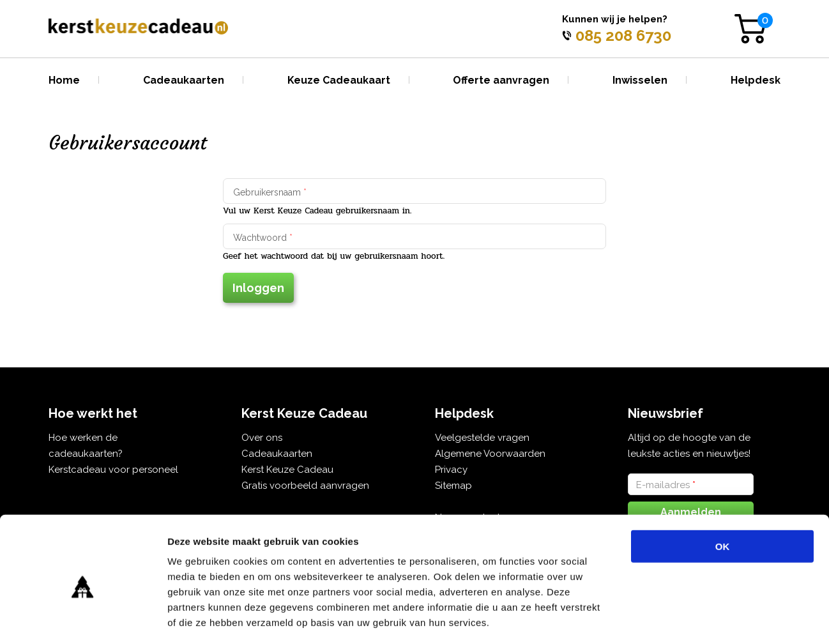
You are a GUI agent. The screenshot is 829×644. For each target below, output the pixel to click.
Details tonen (690, 619)
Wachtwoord (263, 238)
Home (64, 80)
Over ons (262, 438)
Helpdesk (756, 80)
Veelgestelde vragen (482, 438)
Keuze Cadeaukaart (339, 80)
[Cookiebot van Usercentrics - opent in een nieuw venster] (83, 619)
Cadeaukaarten (184, 80)
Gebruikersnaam (270, 192)
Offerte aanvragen (501, 80)
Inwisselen (640, 80)
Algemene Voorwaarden (490, 454)
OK (723, 491)
